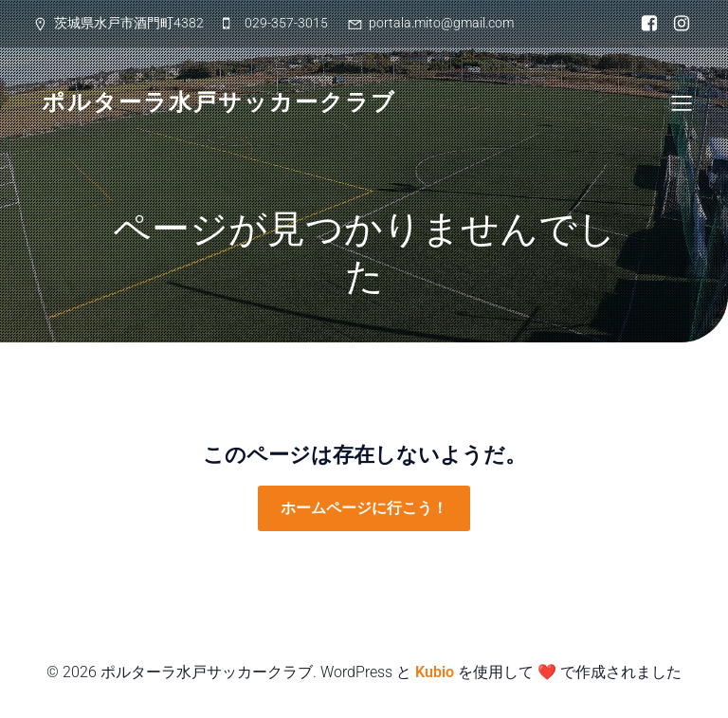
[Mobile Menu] (682, 102)
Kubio (435, 672)
